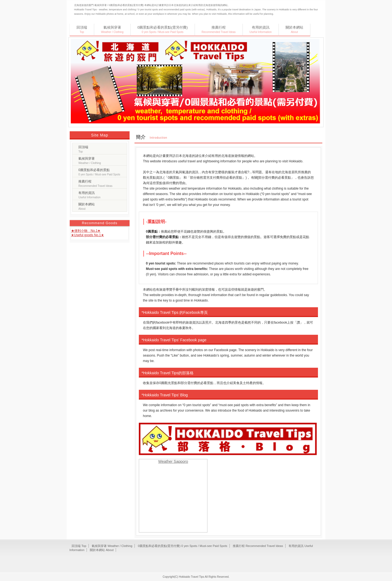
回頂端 (82, 29)
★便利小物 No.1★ (86, 231)
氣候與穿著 (112, 29)
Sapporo (181, 461)
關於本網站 (294, 29)
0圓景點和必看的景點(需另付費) (163, 29)
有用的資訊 (261, 29)
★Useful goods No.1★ (88, 235)
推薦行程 (219, 29)
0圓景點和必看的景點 (99, 172)
